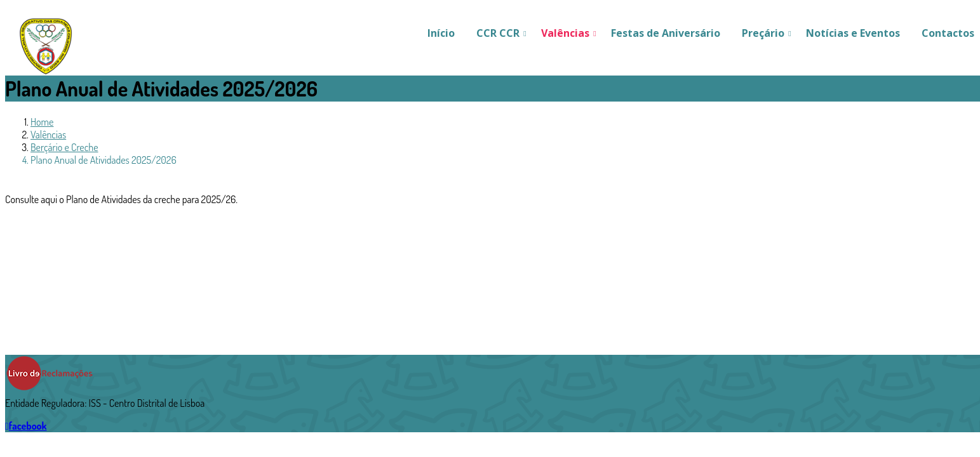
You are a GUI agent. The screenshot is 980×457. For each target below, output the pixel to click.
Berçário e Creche (64, 147)
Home (42, 122)
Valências (48, 135)
